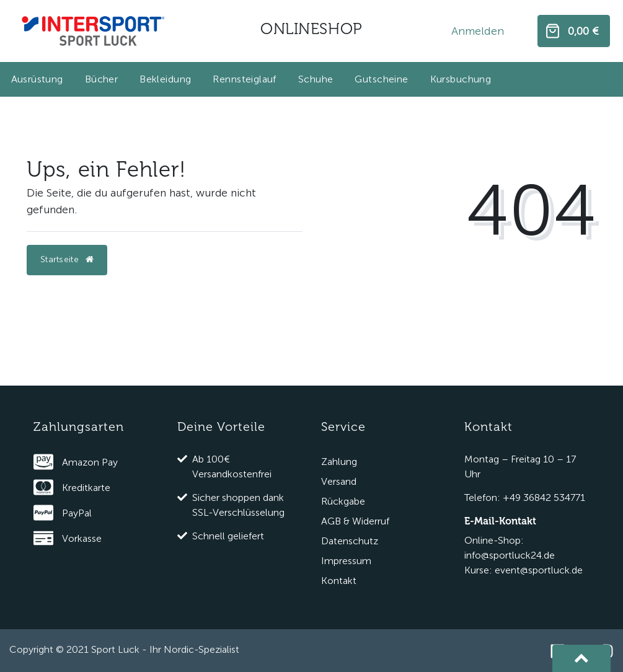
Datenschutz (350, 541)
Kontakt (339, 581)
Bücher (102, 79)
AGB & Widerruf (355, 521)
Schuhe (316, 79)
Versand (339, 481)
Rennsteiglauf (244, 79)
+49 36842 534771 (544, 497)
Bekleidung (165, 79)
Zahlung (339, 462)
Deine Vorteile (221, 427)
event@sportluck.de (539, 570)
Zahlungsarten (79, 427)
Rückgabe (343, 501)
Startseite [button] (67, 259)
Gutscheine (381, 79)
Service (343, 427)
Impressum (346, 561)
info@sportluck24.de (510, 555)
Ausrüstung (37, 79)
